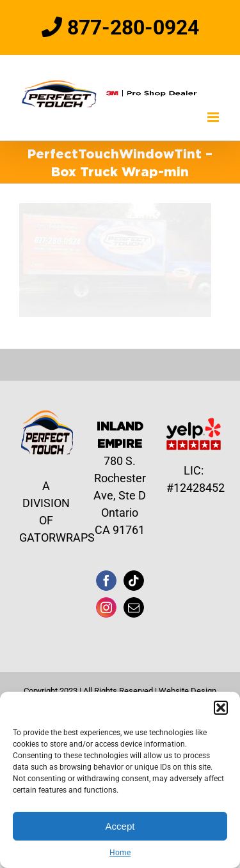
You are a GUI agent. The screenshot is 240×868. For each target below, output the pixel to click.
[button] (221, 708)
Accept (120, 826)
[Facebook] (106, 581)
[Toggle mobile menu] (214, 117)
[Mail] (134, 607)
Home (120, 853)
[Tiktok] (134, 581)
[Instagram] (106, 607)
